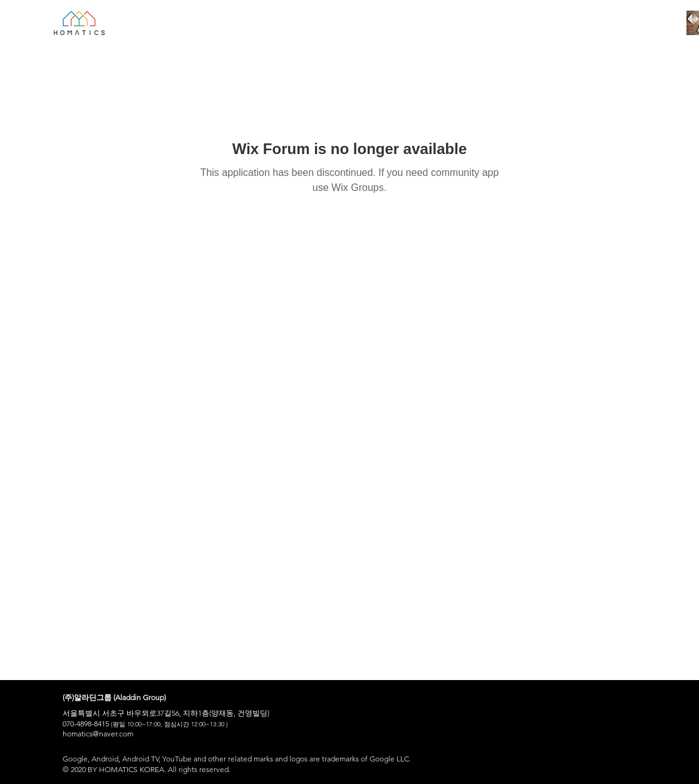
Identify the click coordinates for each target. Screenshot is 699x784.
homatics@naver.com (98, 734)
